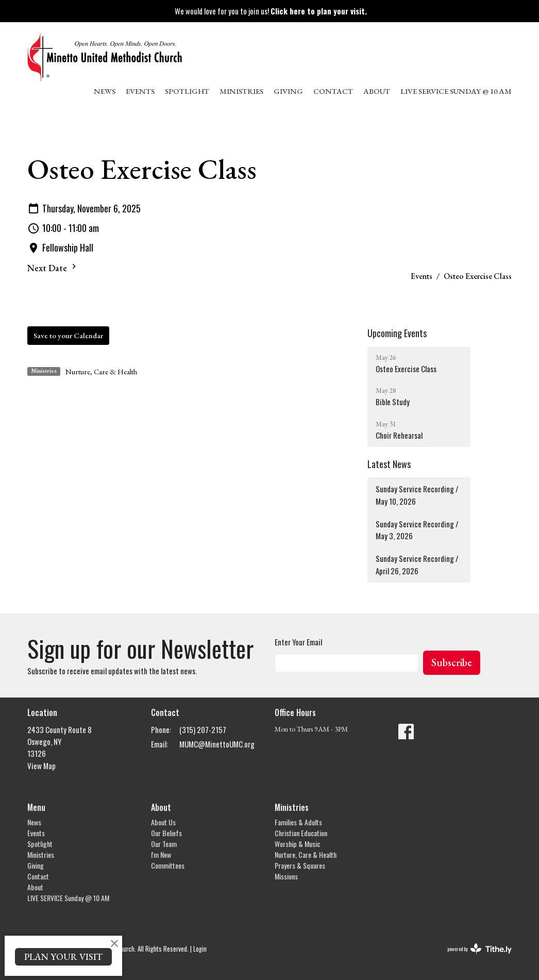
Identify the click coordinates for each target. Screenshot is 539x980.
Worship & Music (297, 844)
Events (140, 91)
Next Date (53, 268)
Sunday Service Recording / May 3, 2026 (417, 530)
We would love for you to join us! (271, 11)
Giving (288, 91)
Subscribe (452, 662)
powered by (479, 949)
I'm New (161, 854)
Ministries (241, 91)
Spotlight (187, 91)
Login (200, 949)
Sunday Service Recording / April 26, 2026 (417, 564)
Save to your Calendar (68, 335)
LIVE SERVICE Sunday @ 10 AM (456, 91)
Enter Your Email (298, 642)
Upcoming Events (397, 333)
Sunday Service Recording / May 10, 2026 (417, 495)
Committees (168, 865)
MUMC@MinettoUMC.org (217, 744)
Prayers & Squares (300, 865)
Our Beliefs (166, 833)
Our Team (164, 844)
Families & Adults (298, 822)
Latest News (389, 464)
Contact (333, 91)
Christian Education (301, 833)
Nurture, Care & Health (101, 371)
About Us (163, 822)
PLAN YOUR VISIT (63, 957)
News (105, 91)
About (377, 91)
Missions (286, 876)
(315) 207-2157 (203, 729)
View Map (41, 766)
